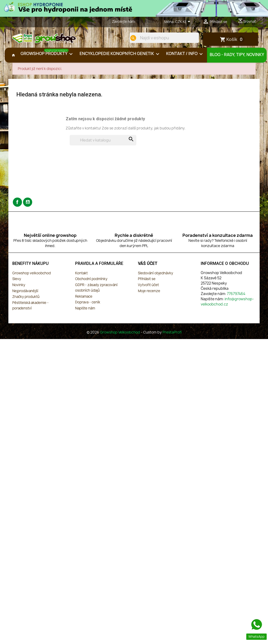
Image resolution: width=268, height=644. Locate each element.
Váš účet (148, 266)
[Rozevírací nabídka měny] (184, 22)
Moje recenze (149, 293)
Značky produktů (26, 299)
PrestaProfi (172, 335)
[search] (131, 38)
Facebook (17, 205)
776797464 (145, 21)
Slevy (17, 281)
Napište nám (85, 310)
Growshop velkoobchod (32, 275)
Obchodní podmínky (91, 281)
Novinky (19, 287)
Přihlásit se (147, 281)
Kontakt (81, 275)
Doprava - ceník (88, 305)
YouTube (28, 205)
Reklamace (84, 299)
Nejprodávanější (25, 293)
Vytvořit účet (148, 287)
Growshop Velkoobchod (120, 335)
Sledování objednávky (155, 275)
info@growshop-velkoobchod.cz (227, 304)
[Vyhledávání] (103, 143)
